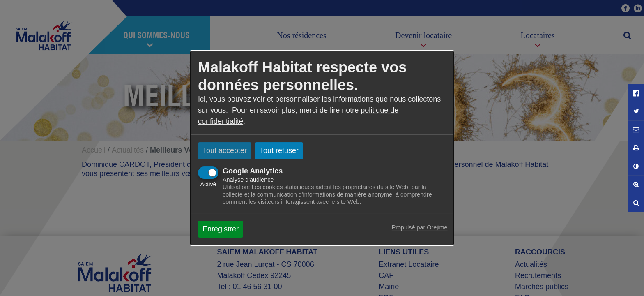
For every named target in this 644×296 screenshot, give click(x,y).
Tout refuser (279, 150)
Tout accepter (225, 150)
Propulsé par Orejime (420, 227)
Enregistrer (221, 229)
